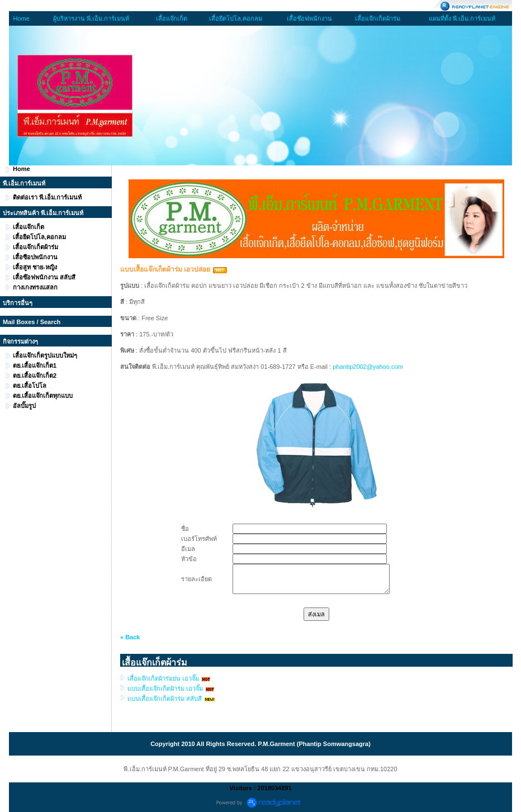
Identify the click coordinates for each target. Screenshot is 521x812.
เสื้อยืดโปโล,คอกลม (236, 18)
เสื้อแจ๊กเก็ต (172, 18)
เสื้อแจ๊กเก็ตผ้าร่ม (378, 18)
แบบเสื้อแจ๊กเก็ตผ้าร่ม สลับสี (165, 699)
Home (21, 18)
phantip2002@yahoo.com (368, 367)
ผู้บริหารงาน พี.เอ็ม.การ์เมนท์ (91, 18)
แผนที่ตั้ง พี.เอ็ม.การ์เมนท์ (462, 18)
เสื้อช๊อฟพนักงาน (309, 18)
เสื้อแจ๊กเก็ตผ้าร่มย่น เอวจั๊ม (163, 678)
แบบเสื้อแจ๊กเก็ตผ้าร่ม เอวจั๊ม (165, 688)
